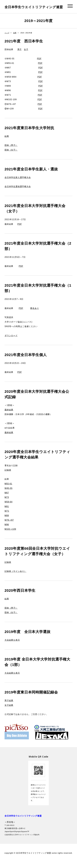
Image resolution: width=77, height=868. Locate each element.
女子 (26, 55)
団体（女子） (11, 156)
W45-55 (9, 494)
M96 (7, 530)
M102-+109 (10, 535)
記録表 (8, 476)
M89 (7, 521)
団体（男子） (11, 151)
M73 (7, 503)
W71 (7, 517)
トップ (7, 39)
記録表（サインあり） (15, 577)
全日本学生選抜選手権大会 (18, 192)
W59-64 (9, 508)
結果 (15, 39)
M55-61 (8, 490)
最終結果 (9, 416)
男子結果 (9, 706)
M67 (7, 499)
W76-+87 (9, 526)
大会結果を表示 (12, 646)
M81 (7, 512)
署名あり (34, 314)
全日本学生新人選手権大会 (18, 183)
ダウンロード (11, 341)
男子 (20, 55)
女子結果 (9, 711)
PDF (39, 64)
